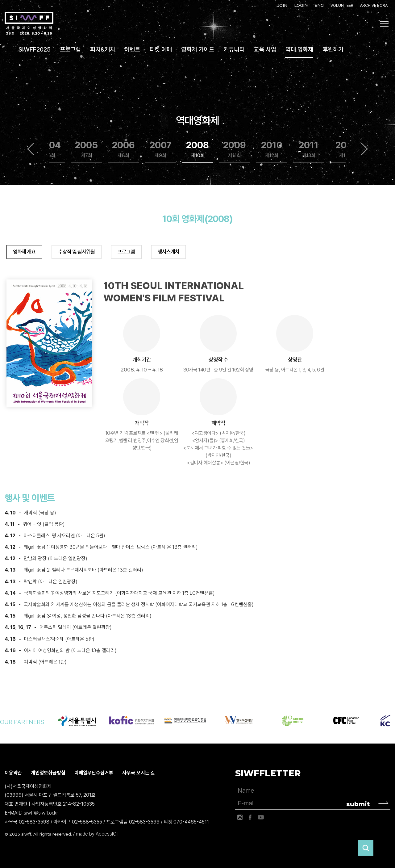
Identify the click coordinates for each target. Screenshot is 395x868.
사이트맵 (385, 24)
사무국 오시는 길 (139, 773)
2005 (86, 149)
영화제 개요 (24, 252)
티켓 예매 (161, 49)
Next (364, 149)
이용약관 (13, 773)
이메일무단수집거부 (94, 773)
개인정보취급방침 (48, 773)
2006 (123, 149)
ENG (319, 5)
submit (358, 804)
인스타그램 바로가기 (240, 817)
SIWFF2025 (35, 49)
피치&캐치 (103, 49)
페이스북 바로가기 (250, 817)
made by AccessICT (98, 834)
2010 (272, 149)
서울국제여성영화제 (29, 23)
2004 (49, 149)
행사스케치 (168, 252)
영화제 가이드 (198, 49)
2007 (161, 149)
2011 (309, 149)
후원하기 (333, 49)
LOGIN (301, 5)
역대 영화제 (299, 49)
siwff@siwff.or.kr (41, 813)
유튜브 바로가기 (261, 817)
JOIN (282, 5)
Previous (31, 149)
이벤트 (132, 49)
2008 (197, 149)
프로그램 (70, 49)
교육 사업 (265, 49)
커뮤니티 (234, 49)
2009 (235, 149)
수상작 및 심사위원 (77, 252)
